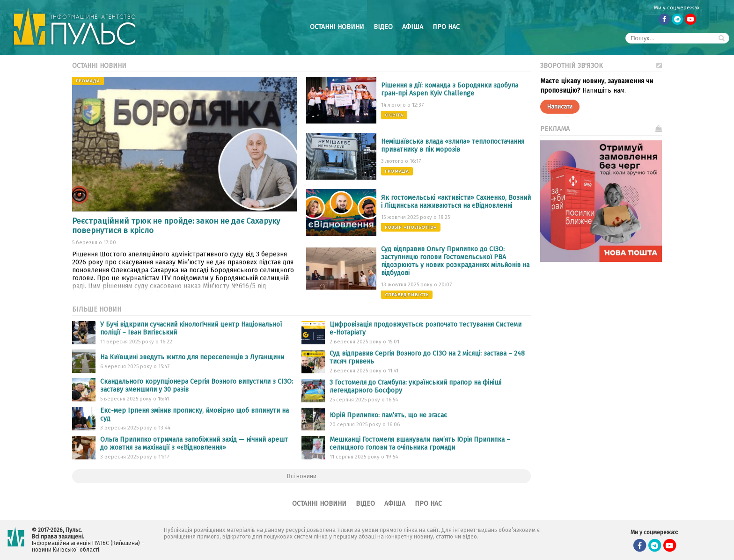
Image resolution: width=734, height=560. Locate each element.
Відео (383, 27)
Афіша (413, 27)
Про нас (446, 27)
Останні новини (337, 27)
